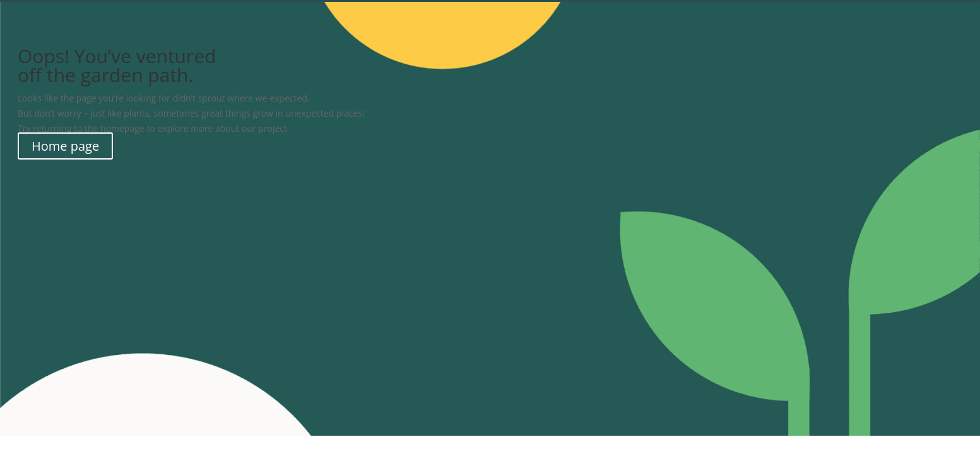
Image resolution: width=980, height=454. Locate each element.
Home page (65, 146)
